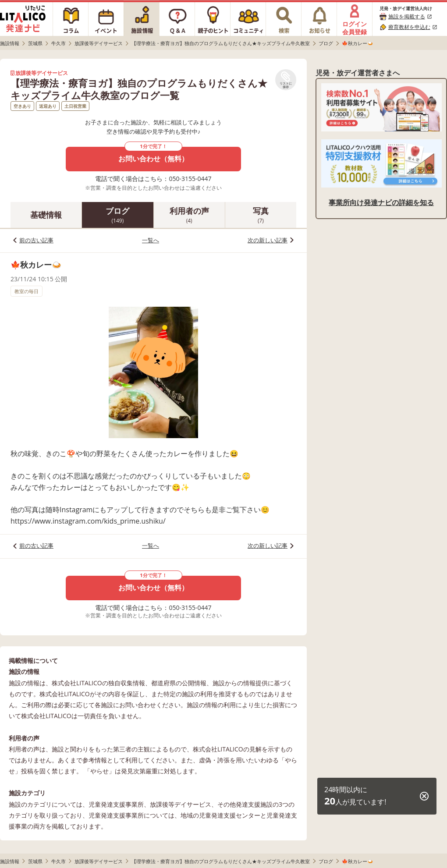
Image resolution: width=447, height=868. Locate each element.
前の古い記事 (36, 240)
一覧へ (151, 240)
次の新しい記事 (268, 240)
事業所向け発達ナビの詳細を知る (381, 202)
